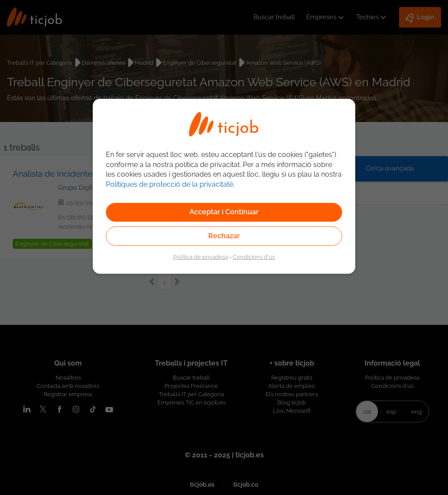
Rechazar (224, 236)
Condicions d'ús (254, 257)
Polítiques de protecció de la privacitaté (170, 184)
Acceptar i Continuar (224, 212)
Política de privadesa (201, 257)
